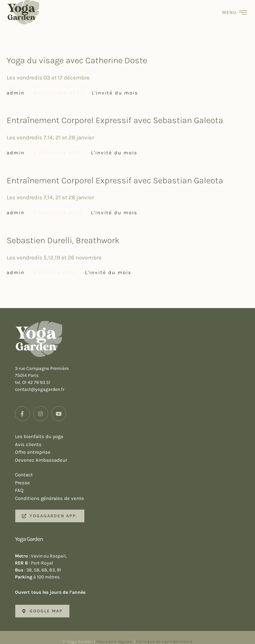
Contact (133, 468)
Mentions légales (115, 634)
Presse (133, 476)
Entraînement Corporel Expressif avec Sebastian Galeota (115, 113)
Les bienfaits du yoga (133, 429)
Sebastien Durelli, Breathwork (63, 233)
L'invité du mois (115, 85)
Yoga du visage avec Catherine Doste (77, 53)
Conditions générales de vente (133, 492)
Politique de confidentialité (164, 634)
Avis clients (133, 437)
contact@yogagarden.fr (40, 382)
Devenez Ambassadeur (133, 453)
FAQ (133, 484)
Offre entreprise (133, 445)
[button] (50, 509)
